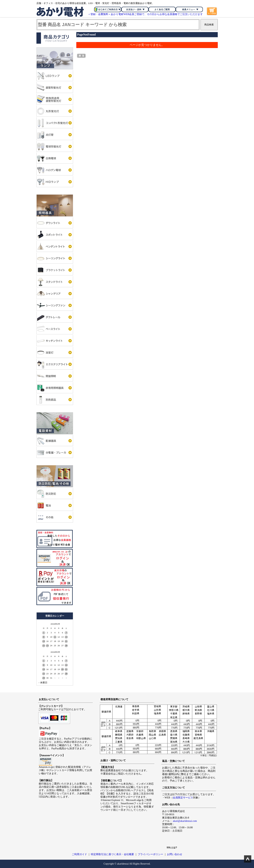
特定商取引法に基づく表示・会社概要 (112, 854)
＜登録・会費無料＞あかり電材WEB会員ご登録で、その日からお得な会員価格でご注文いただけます (145, 14)
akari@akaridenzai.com (185, 821)
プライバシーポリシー (150, 854)
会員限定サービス (183, 798)
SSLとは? (172, 848)
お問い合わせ (175, 854)
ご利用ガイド (79, 854)
